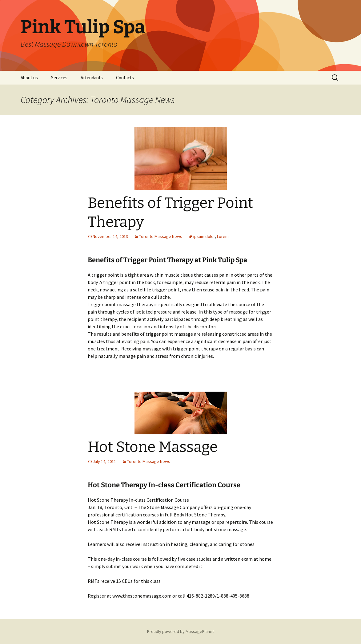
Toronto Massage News (161, 236)
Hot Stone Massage (153, 447)
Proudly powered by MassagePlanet (180, 631)
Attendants (92, 78)
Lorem (223, 236)
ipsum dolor (204, 236)
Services (59, 78)
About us (29, 78)
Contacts (125, 78)
